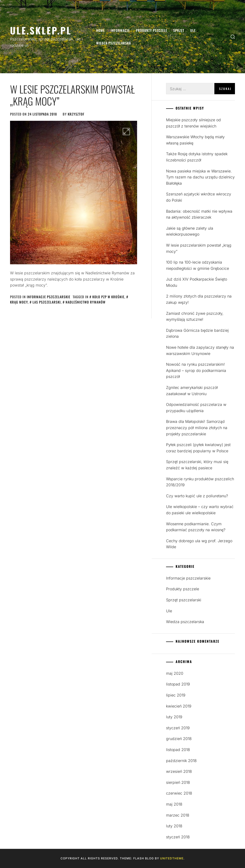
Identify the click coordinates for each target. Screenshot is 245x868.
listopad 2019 (178, 684)
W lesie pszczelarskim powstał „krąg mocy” (72, 95)
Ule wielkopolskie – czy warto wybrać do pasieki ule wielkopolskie (200, 510)
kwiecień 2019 (179, 706)
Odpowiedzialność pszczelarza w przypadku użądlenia (196, 408)
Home (100, 30)
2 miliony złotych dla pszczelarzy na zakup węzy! (199, 299)
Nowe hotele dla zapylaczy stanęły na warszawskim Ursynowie (200, 350)
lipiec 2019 (176, 695)
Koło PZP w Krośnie (108, 297)
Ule (193, 30)
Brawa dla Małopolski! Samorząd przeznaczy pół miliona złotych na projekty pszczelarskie (197, 428)
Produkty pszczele (152, 30)
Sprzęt (179, 30)
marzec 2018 (178, 815)
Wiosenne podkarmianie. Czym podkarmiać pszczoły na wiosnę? (196, 527)
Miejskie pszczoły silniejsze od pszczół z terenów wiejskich (193, 123)
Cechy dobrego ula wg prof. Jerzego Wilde (199, 544)
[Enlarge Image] (126, 132)
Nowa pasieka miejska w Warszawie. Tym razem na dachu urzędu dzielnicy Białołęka (200, 177)
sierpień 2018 (178, 782)
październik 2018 (181, 761)
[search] (233, 37)
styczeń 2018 (178, 837)
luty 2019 (174, 717)
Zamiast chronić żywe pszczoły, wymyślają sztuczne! (195, 316)
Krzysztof (76, 114)
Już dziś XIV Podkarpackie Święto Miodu (197, 282)
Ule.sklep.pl (41, 30)
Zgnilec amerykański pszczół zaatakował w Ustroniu (192, 391)
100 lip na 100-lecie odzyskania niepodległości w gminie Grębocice (198, 265)
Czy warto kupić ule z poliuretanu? (197, 496)
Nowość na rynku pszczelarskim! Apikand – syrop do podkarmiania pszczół (196, 370)
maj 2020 (175, 673)
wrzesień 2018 (179, 771)
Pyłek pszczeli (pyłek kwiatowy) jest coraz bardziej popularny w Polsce (198, 448)
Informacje (120, 30)
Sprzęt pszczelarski (184, 600)
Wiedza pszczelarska (114, 43)
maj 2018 (174, 804)
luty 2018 (174, 826)
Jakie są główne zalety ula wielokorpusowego (190, 231)
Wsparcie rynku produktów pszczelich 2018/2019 (200, 482)
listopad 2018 (178, 750)
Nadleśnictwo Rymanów (86, 302)
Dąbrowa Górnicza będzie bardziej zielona (197, 333)
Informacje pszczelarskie (49, 297)
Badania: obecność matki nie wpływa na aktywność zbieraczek (199, 214)
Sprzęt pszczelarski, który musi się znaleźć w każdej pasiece (197, 465)
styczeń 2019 (178, 728)
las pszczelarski (47, 302)
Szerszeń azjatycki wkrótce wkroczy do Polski (199, 197)
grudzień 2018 (179, 739)
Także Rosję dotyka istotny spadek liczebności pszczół (197, 157)
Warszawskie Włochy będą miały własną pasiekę (195, 140)
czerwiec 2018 (179, 793)
